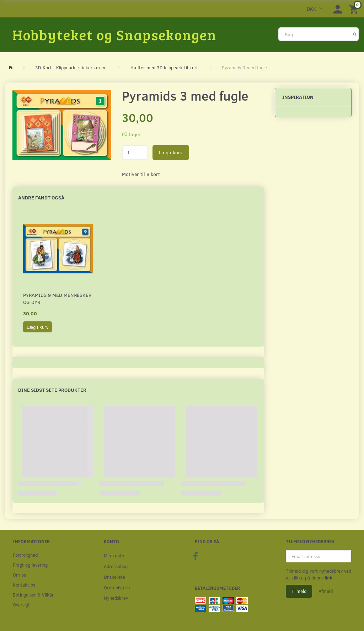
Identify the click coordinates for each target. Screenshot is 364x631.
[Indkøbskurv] (355, 9)
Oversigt (21, 605)
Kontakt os (24, 585)
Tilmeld (299, 591)
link (328, 578)
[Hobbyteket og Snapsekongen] (114, 34)
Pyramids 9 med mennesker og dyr (57, 298)
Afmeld (326, 591)
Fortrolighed (25, 555)
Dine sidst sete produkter (52, 390)
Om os (19, 575)
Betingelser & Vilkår (33, 595)
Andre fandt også (41, 197)
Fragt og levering (30, 565)
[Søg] (355, 34)
